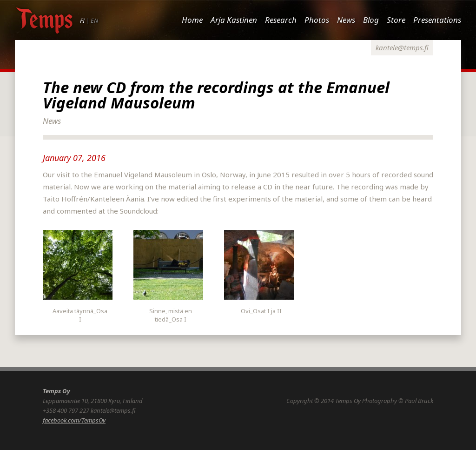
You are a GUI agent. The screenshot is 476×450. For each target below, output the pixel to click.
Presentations (437, 20)
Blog (371, 20)
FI (82, 20)
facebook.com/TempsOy (74, 420)
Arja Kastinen (234, 20)
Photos (317, 20)
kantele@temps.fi (402, 47)
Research (281, 20)
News (346, 20)
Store (396, 20)
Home (192, 20)
